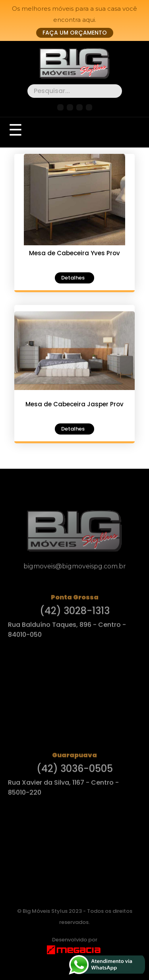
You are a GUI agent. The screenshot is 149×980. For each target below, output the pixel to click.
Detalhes (73, 278)
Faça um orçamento (75, 33)
